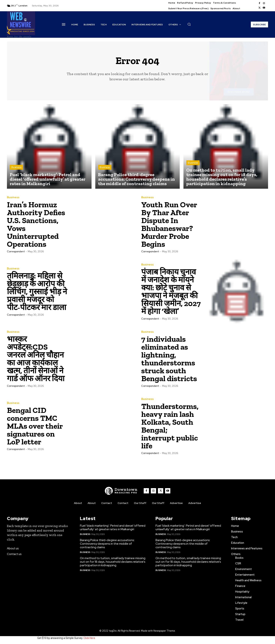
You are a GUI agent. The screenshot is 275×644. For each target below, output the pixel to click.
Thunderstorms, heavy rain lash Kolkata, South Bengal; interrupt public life (170, 426)
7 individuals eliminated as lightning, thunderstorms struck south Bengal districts (169, 359)
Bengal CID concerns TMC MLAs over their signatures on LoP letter (35, 426)
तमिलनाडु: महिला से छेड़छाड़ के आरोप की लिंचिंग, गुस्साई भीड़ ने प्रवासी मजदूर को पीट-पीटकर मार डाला (37, 291)
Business (16, 167)
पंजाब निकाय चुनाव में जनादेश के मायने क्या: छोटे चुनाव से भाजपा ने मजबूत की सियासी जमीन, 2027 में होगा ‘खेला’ (171, 291)
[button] (189, 24)
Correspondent (16, 251)
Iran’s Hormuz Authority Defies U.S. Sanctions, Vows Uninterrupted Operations (36, 224)
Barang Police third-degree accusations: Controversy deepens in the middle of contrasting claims (107, 544)
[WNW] (121, 491)
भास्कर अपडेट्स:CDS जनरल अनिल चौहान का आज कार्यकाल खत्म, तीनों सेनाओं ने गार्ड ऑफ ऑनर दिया (36, 359)
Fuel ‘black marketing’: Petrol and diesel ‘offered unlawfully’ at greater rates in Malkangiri (113, 527)
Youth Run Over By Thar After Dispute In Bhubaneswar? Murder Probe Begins (169, 224)
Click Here (89, 638)
